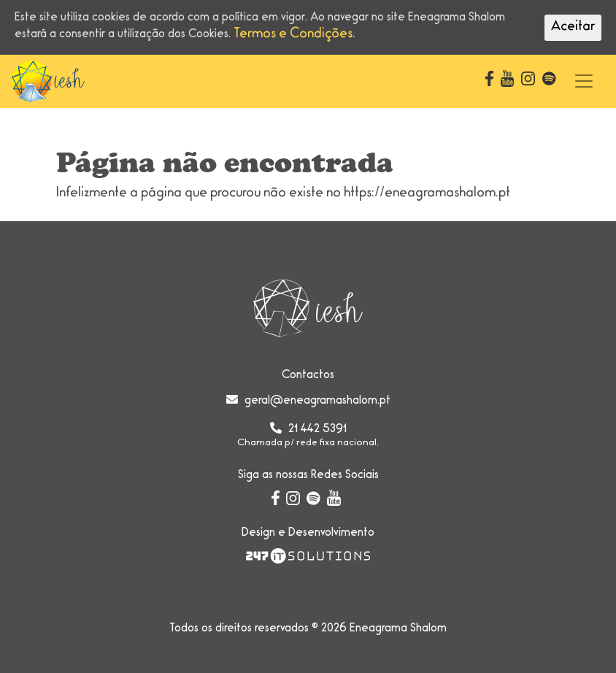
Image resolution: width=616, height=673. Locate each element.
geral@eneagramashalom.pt (317, 401)
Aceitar (573, 28)
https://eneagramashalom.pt (427, 194)
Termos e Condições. (294, 35)
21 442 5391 (317, 430)
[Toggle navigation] (584, 81)
